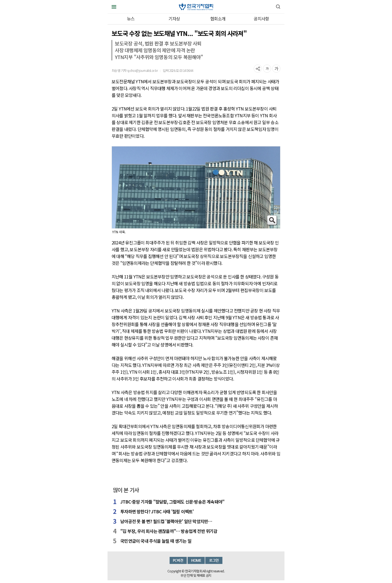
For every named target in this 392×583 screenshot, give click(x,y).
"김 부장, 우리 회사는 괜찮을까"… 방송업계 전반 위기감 (169, 531)
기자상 (174, 19)
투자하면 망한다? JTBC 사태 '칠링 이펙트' (157, 511)
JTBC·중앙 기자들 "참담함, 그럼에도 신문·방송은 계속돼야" (172, 502)
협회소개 (218, 19)
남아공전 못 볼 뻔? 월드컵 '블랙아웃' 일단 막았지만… (166, 521)
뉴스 (131, 19)
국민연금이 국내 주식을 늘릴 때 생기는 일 (156, 541)
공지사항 (261, 19)
